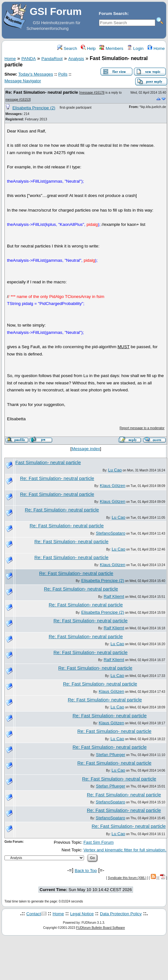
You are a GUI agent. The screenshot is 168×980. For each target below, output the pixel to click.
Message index (86, 449)
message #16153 (18, 100)
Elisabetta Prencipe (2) (34, 108)
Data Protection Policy (121, 914)
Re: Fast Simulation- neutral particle (42, 92)
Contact (34, 914)
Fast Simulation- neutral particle (48, 463)
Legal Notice (82, 914)
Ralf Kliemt (114, 596)
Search (67, 48)
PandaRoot (52, 59)
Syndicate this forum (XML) (127, 878)
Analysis (76, 59)
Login (135, 48)
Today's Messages (35, 74)
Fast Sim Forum (98, 842)
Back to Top (86, 871)
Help (88, 48)
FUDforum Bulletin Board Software (100, 928)
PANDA (28, 59)
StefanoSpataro (111, 533)
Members (111, 48)
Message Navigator (23, 81)
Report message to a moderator (142, 428)
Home (156, 48)
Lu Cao (115, 470)
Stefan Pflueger (111, 755)
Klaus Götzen (113, 486)
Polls (63, 74)
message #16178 (92, 93)
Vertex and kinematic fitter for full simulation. (125, 850)
